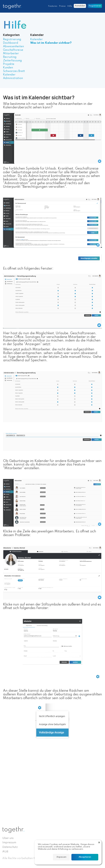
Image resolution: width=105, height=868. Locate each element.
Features (53, 6)
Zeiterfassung (12, 61)
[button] (99, 842)
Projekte (9, 64)
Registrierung (12, 39)
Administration (13, 78)
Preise (62, 6)
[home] (13, 6)
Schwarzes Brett (14, 71)
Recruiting (10, 57)
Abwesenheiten (13, 46)
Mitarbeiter (11, 54)
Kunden (8, 68)
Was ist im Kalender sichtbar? (51, 43)
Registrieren (95, 6)
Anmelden (80, 6)
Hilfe (70, 6)
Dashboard (11, 43)
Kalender (9, 75)
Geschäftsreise (13, 50)
